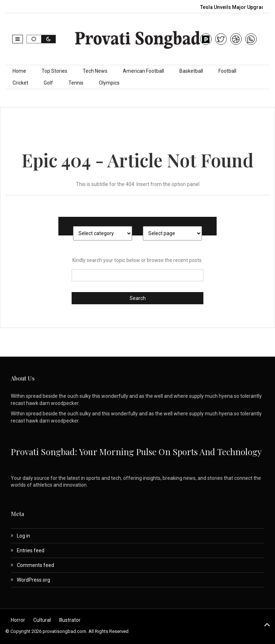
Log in (23, 536)
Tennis (76, 83)
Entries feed (31, 550)
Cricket (20, 83)
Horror (18, 620)
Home (19, 71)
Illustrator (70, 620)
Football (227, 71)
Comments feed (35, 565)
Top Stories (54, 71)
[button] (18, 39)
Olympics (109, 83)
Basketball (191, 71)
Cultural (42, 620)
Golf (48, 83)
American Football (143, 71)
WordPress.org (33, 580)
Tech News (95, 71)
